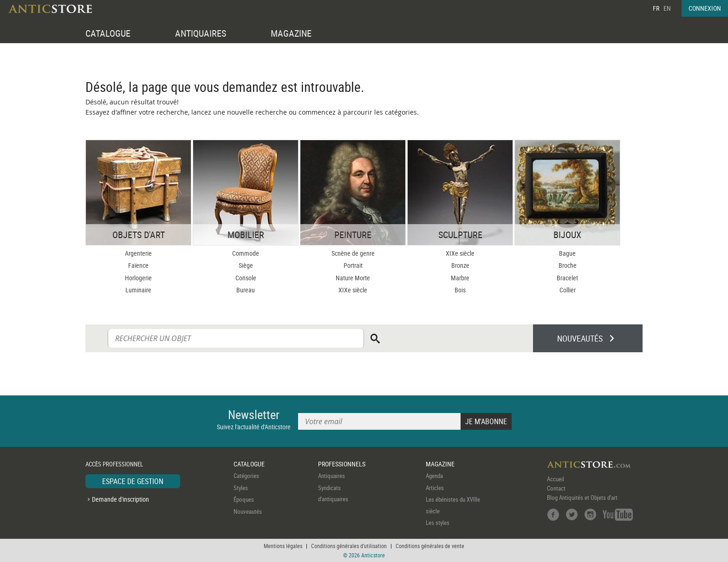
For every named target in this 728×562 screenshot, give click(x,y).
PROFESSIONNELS (342, 464)
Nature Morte (353, 278)
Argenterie (138, 253)
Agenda (434, 476)
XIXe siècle (353, 290)
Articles (435, 488)
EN (667, 8)
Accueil (556, 479)
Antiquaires (331, 476)
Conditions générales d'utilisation (349, 546)
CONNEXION (705, 8)
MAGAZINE (291, 33)
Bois (460, 290)
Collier (568, 290)
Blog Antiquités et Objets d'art (582, 497)
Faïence (138, 265)
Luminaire (138, 290)
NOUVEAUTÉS (580, 338)
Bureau (246, 290)
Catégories (246, 476)
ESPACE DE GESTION (133, 481)
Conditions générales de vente (430, 546)
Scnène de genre (353, 253)
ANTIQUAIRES (201, 33)
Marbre (460, 278)
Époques (244, 499)
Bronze (460, 265)
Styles (241, 488)
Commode (246, 253)
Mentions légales (283, 546)
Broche (568, 265)
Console (246, 278)
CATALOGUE (108, 33)
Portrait (353, 265)
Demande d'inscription (120, 499)
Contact (556, 488)
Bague (567, 253)
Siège (246, 265)
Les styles (438, 523)
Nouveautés (248, 511)
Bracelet (567, 278)
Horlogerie (138, 278)
